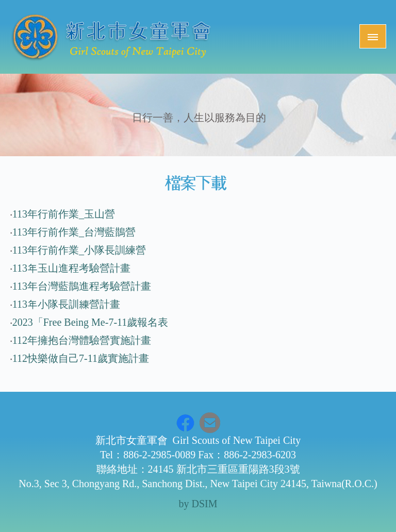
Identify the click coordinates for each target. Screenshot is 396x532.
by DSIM (198, 504)
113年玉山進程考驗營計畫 (71, 268)
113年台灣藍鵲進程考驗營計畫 (82, 286)
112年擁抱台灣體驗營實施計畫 (82, 340)
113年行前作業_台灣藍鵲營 (74, 232)
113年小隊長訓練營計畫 (66, 304)
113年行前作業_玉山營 (64, 214)
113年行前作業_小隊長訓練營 (79, 250)
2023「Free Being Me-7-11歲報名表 (90, 322)
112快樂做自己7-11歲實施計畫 (81, 358)
